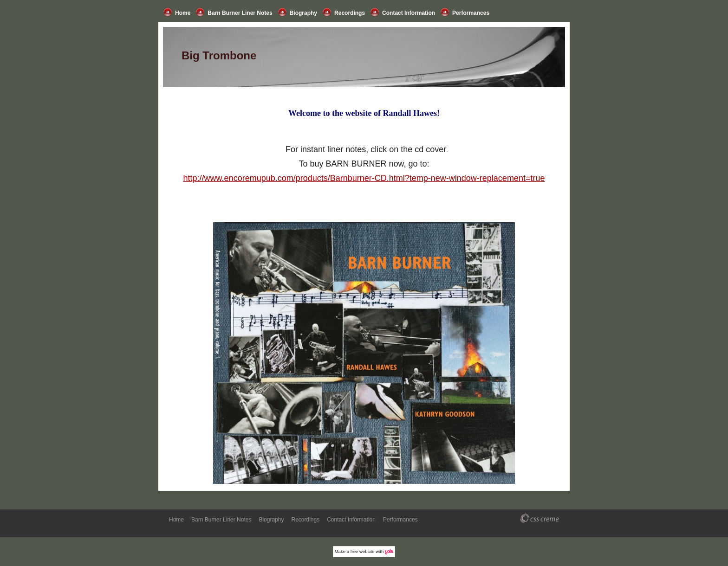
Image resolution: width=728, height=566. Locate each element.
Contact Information (409, 13)
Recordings (350, 13)
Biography (303, 13)
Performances (471, 13)
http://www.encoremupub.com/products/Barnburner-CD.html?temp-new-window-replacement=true (364, 178)
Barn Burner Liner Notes (240, 13)
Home (183, 13)
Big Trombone (219, 55)
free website (363, 551)
